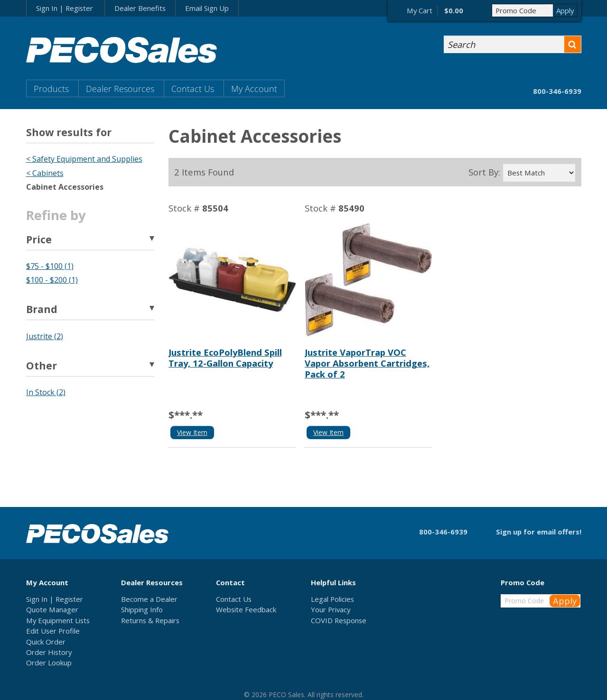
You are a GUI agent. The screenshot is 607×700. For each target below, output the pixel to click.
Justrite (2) (45, 336)
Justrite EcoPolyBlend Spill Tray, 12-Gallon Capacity (225, 358)
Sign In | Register (65, 8)
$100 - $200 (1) (52, 280)
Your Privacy (331, 609)
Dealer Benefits (140, 8)
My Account (254, 88)
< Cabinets (45, 173)
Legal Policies (332, 599)
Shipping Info (142, 609)
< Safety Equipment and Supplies (84, 159)
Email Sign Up (207, 8)
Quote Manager (52, 609)
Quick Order (46, 642)
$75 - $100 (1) (50, 266)
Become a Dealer (149, 599)
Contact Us (193, 88)
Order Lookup (49, 663)
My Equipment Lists (58, 620)
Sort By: (484, 172)
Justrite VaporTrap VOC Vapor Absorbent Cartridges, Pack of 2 (367, 363)
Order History (49, 652)
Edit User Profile (53, 631)
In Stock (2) (46, 392)
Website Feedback (246, 609)
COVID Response (339, 620)
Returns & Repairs (150, 620)
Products (51, 88)
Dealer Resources (120, 88)
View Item (192, 432)
